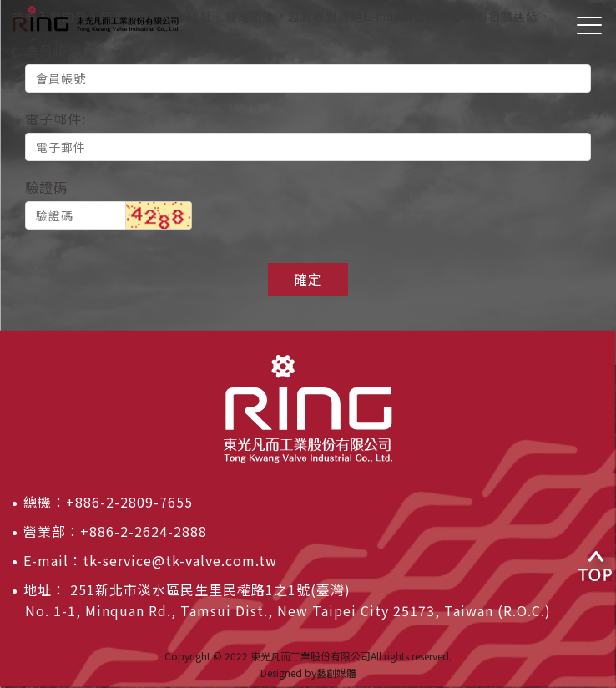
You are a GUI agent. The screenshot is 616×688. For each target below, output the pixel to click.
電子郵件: (56, 119)
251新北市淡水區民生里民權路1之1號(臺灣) (208, 589)
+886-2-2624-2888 (144, 531)
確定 (308, 279)
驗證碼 (46, 187)
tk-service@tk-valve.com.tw (180, 560)
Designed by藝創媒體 (308, 673)
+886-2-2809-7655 (129, 502)
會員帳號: (56, 50)
